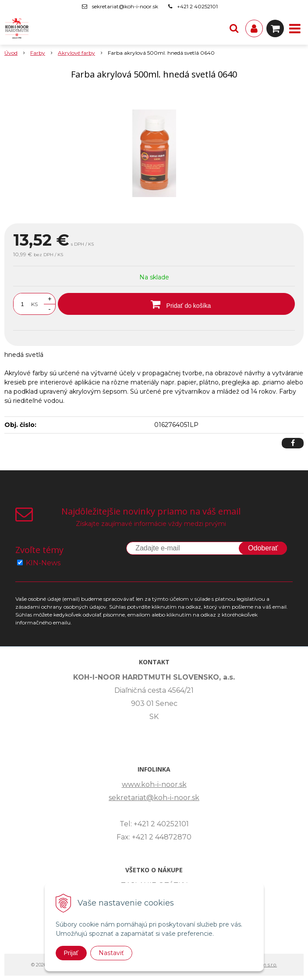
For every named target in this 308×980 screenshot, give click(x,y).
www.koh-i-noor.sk (154, 784)
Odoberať (263, 548)
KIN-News (43, 563)
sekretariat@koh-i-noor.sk (125, 6)
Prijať (71, 953)
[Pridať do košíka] (176, 304)
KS (34, 304)
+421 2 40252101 (197, 6)
